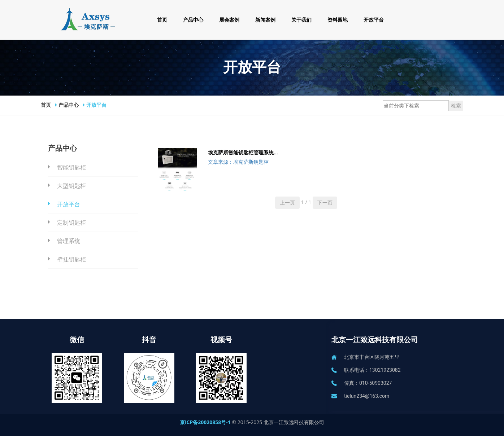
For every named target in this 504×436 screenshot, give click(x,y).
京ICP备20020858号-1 (206, 422)
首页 (162, 20)
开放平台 (374, 20)
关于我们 (301, 20)
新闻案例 (265, 20)
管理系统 (69, 241)
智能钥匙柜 (71, 167)
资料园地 (338, 20)
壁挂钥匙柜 (71, 259)
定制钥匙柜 (71, 223)
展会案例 (229, 20)
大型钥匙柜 (71, 186)
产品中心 (193, 20)
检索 (456, 105)
